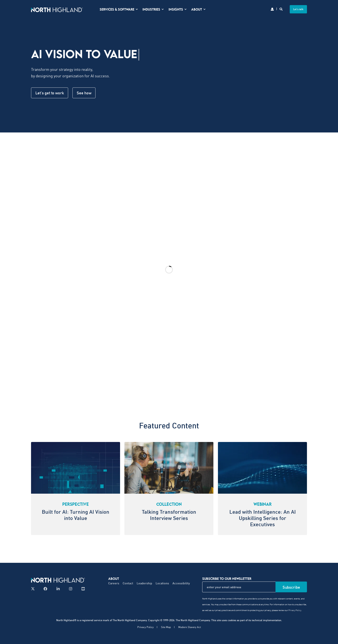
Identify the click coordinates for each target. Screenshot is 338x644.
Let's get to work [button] (50, 93)
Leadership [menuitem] (144, 583)
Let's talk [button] (298, 9)
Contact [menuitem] (128, 583)
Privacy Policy (295, 610)
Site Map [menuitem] (166, 627)
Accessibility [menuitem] (181, 583)
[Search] (281, 9)
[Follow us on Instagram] (71, 589)
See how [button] (84, 93)
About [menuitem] (114, 579)
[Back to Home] (57, 9)
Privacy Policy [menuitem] (146, 627)
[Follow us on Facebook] (45, 589)
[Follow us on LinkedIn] (58, 589)
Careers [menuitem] (114, 583)
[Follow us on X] (34, 589)
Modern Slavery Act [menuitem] (190, 627)
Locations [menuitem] (162, 583)
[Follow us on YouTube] (82, 589)
